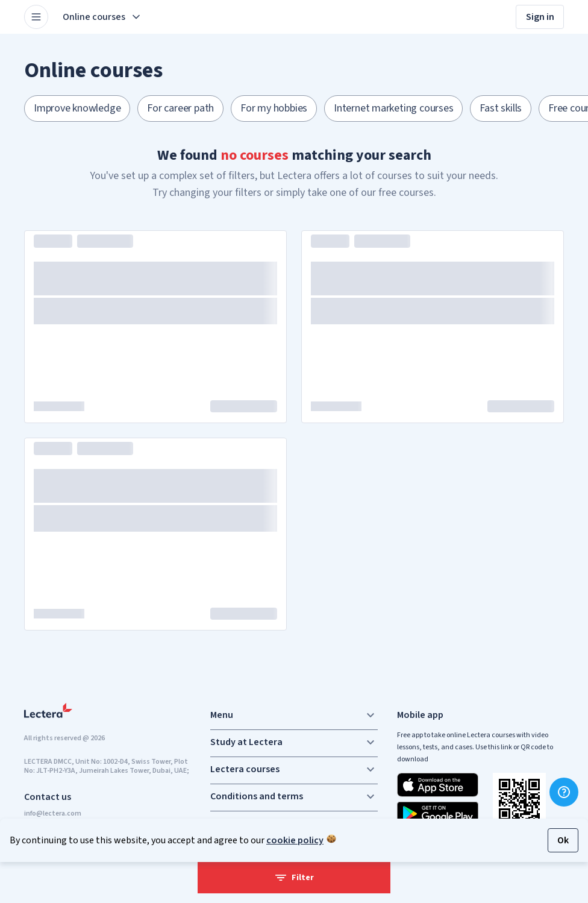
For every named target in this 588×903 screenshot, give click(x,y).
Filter (294, 878)
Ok (563, 840)
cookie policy (295, 840)
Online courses (102, 17)
